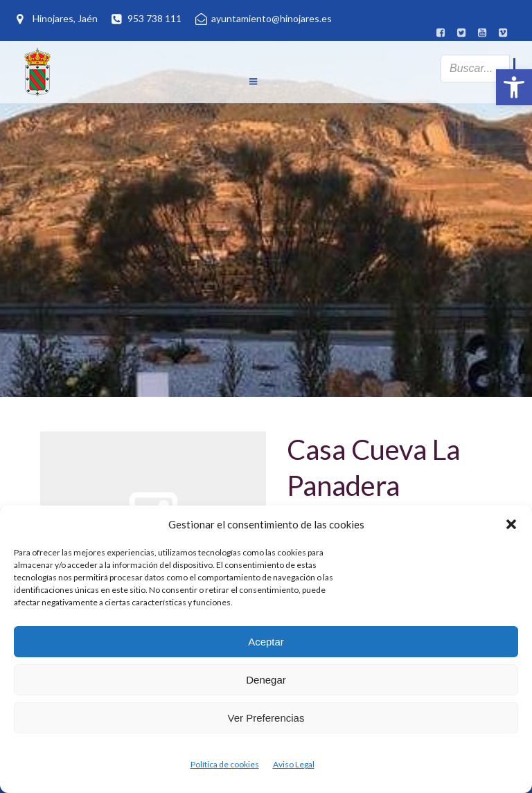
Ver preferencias (266, 718)
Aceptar (266, 642)
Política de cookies (225, 764)
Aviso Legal (294, 764)
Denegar (266, 680)
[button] (514, 87)
